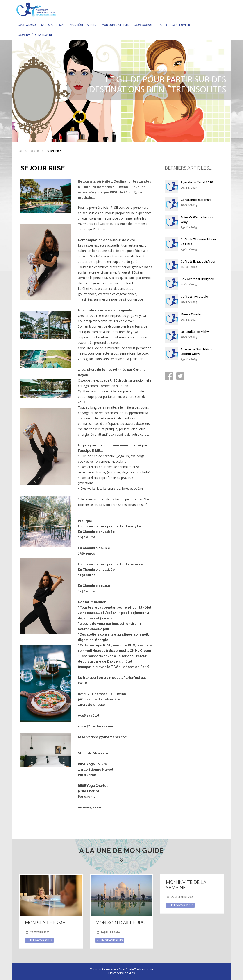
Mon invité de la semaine (35, 35)
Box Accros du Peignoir (197, 279)
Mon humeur (181, 25)
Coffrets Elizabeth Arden (198, 261)
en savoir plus (39, 940)
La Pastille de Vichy (195, 332)
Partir (163, 25)
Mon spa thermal (53, 25)
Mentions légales (122, 973)
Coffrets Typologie (194, 297)
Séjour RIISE (55, 151)
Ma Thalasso (27, 25)
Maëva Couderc (192, 314)
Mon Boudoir (144, 25)
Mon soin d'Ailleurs (115, 25)
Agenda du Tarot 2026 (197, 182)
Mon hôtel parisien (83, 25)
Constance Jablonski (196, 200)
